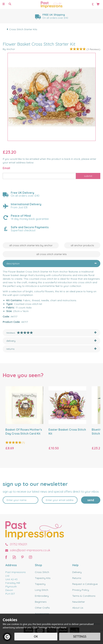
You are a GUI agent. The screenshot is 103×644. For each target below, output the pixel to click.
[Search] (10, 4)
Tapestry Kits (43, 578)
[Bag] (98, 4)
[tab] (51, 263)
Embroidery (42, 596)
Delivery (77, 572)
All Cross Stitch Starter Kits (51, 254)
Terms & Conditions (84, 596)
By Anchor (9, 49)
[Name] (20, 500)
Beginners (41, 602)
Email (6, 168)
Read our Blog (14, 557)
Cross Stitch (42, 572)
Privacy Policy (81, 590)
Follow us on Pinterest (22, 557)
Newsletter (79, 602)
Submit (88, 176)
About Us (78, 608)
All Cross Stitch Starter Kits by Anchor (31, 245)
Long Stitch (42, 590)
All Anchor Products (82, 245)
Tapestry (40, 584)
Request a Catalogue (85, 584)
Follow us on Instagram (30, 557)
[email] (60, 500)
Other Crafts (42, 608)
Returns (77, 578)
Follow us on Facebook (6, 557)
